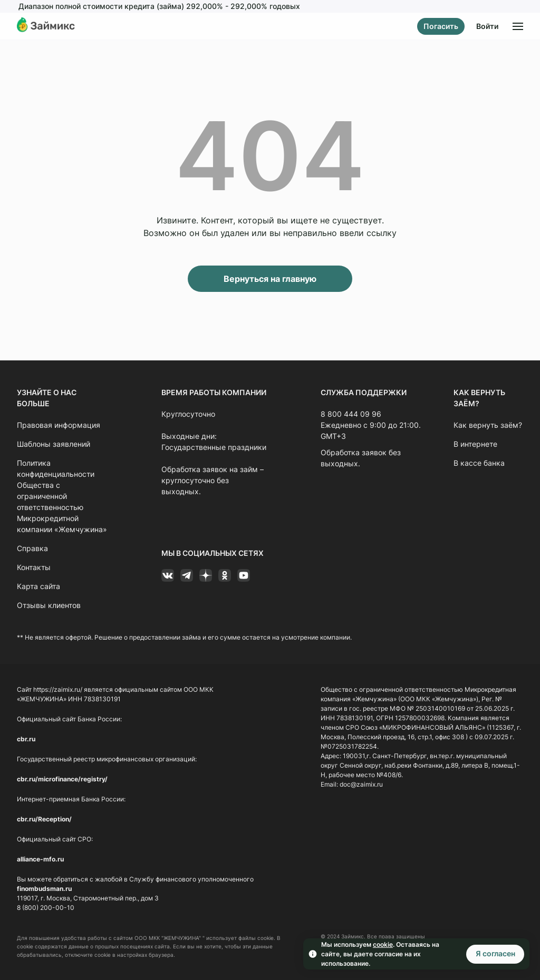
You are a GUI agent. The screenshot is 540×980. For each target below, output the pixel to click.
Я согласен (495, 953)
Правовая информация (59, 425)
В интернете (475, 444)
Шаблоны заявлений (54, 444)
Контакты (34, 567)
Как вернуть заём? (488, 425)
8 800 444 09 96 (351, 414)
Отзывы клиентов (49, 605)
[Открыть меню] (518, 26)
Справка (32, 548)
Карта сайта (38, 586)
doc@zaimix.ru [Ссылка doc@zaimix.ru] (361, 784)
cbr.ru (26, 739)
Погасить (441, 26)
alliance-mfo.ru (40, 859)
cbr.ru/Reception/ (44, 819)
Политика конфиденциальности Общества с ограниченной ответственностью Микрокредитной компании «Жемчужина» (62, 496)
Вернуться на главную (270, 279)
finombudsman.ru (44, 889)
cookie (383, 944)
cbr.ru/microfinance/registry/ (62, 779)
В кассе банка (479, 463)
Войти (487, 26)
